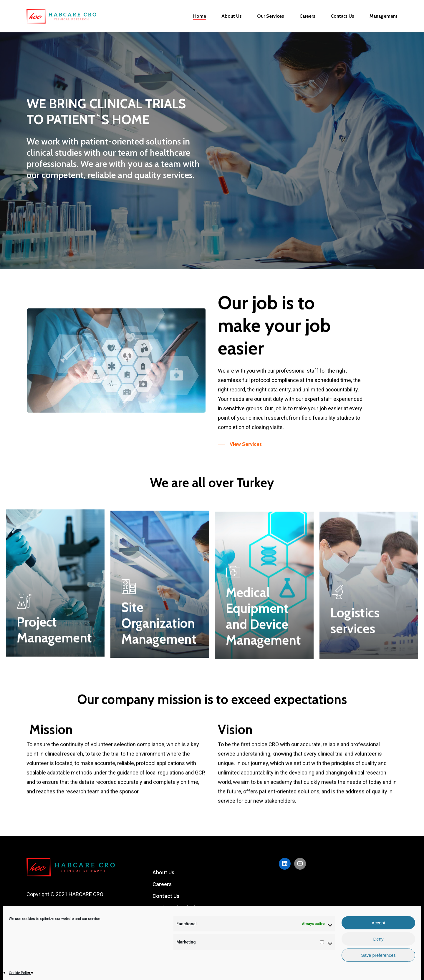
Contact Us (166, 896)
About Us (163, 872)
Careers (162, 884)
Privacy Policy (169, 943)
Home (160, 920)
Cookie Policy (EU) (174, 908)
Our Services (168, 931)
